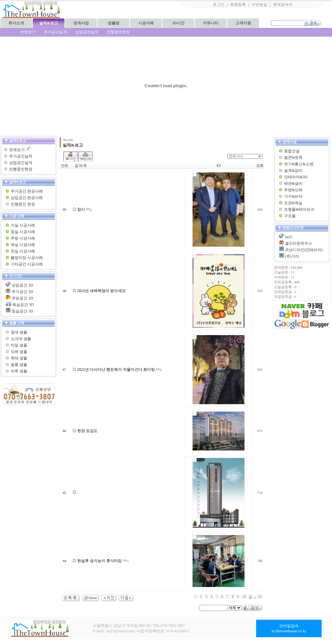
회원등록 (238, 5)
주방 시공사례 (23, 238)
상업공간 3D (22, 285)
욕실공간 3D (23, 305)
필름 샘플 (19, 365)
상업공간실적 (87, 32)
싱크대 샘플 (21, 339)
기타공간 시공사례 (27, 264)
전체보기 (28, 32)
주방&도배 (293, 190)
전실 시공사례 (23, 251)
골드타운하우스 (299, 243)
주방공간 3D (22, 298)
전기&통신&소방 (299, 164)
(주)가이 (292, 256)
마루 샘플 (19, 371)
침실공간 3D (22, 311)
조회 (260, 166)
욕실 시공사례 (23, 245)
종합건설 (292, 151)
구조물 (290, 216)
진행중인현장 (118, 32)
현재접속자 (283, 5)
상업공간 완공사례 (27, 198)
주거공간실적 (55, 32)
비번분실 (259, 5)
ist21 (289, 237)
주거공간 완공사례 (27, 191)
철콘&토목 (293, 158)
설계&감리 (293, 170)
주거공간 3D (22, 292)
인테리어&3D (296, 177)
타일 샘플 (19, 345)
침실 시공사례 (23, 232)
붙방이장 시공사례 (27, 258)
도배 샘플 (19, 352)
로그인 (219, 5)
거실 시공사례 (23, 225)
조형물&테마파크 (299, 209)
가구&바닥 (293, 196)
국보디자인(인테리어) (304, 250)
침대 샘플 (19, 332)
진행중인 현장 (23, 204)
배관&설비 (293, 183)
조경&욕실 (293, 203)
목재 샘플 (19, 358)
